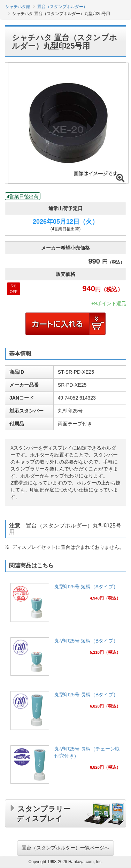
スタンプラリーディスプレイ (44, 812)
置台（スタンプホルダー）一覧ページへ (65, 848)
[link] (65, 605)
